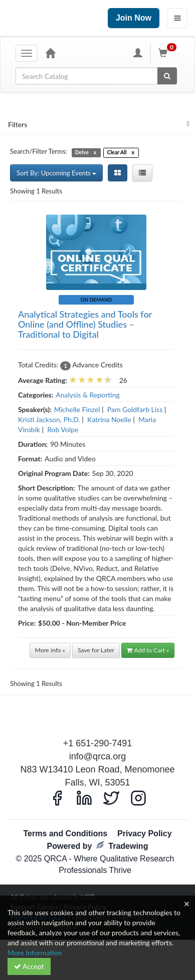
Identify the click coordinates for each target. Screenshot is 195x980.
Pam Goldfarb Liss (135, 409)
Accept (29, 966)
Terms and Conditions (65, 834)
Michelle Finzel (77, 409)
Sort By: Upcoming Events (56, 173)
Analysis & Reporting (88, 395)
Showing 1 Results (36, 191)
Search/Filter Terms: (39, 151)
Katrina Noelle (109, 419)
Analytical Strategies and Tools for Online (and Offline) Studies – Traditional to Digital (85, 324)
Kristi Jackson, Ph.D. (49, 419)
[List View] (142, 173)
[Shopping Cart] (169, 53)
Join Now (134, 18)
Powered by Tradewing (98, 846)
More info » (50, 650)
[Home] (50, 53)
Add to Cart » (148, 650)
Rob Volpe (63, 429)
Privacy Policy (145, 834)
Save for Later (96, 650)
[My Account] (138, 53)
